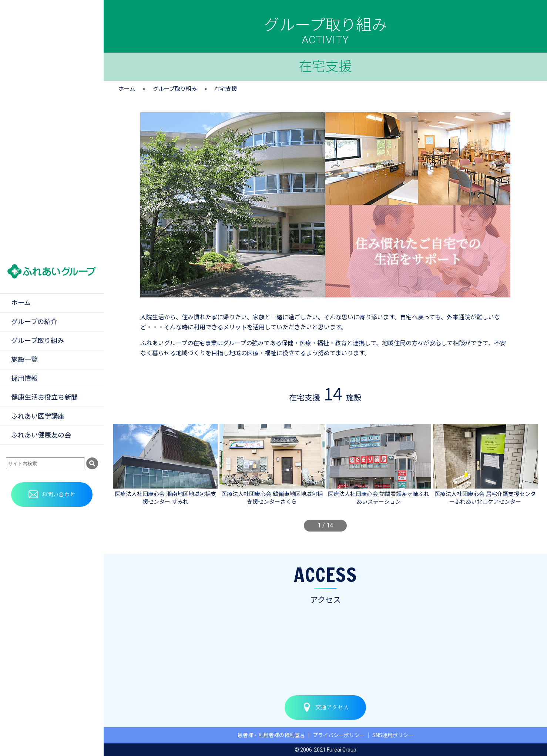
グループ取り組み (175, 89)
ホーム (127, 89)
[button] (118, 466)
